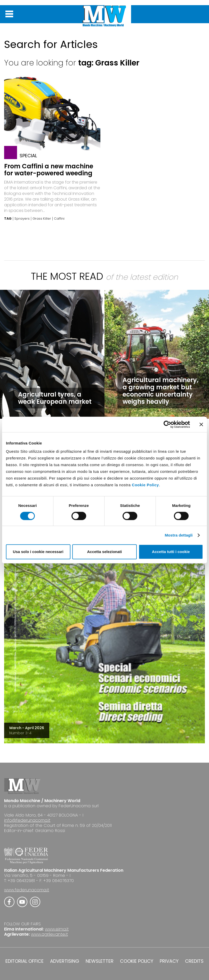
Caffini (59, 219)
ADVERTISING (65, 961)
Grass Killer (42, 219)
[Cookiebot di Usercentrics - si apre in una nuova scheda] (167, 424)
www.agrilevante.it (49, 934)
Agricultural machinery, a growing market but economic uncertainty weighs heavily (160, 391)
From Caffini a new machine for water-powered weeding (49, 170)
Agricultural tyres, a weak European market (55, 398)
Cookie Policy (145, 485)
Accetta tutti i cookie (171, 552)
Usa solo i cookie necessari (38, 552)
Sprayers (22, 219)
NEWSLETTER (100, 961)
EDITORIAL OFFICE (25, 961)
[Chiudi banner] (201, 424)
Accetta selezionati (104, 552)
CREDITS (194, 961)
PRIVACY (169, 961)
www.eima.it (57, 929)
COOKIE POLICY (137, 961)
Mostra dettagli (179, 535)
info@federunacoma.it (27, 820)
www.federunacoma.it (27, 890)
